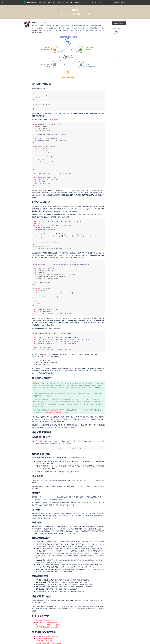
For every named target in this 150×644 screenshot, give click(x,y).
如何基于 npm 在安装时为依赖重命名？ (48, 636)
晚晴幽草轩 (42, 2)
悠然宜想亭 (31, 2)
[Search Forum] (101, 2)
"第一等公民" (39, 441)
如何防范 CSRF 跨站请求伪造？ (45, 638)
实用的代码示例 (53, 120)
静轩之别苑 (69, 2)
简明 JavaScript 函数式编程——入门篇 (47, 625)
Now (114, 61)
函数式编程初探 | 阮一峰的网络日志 (47, 622)
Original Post (116, 29)
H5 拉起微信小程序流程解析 (44, 641)
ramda (45, 354)
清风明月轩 (51, 2)
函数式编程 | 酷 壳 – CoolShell (45, 620)
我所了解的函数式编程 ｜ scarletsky (47, 627)
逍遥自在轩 (60, 2)
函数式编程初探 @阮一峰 (53, 412)
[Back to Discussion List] (2, 2)
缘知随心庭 (78, 2)
